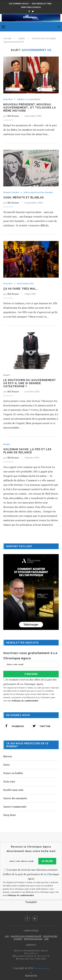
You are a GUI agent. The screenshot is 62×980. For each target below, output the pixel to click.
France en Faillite (13, 773)
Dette (7, 765)
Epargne (7, 375)
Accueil (7, 38)
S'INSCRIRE (31, 674)
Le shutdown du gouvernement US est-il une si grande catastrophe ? (30, 383)
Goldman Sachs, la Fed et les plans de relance (27, 451)
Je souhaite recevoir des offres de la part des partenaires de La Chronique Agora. (31, 690)
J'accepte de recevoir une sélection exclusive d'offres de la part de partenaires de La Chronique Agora (31, 874)
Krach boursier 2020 (25, 284)
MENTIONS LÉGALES (33, 939)
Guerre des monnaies (15, 798)
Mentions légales (31, 7)
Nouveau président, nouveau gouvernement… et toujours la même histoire (30, 108)
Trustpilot (31, 902)
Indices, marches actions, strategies (38, 192)
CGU (7, 936)
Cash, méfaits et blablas (24, 197)
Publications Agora (41, 968)
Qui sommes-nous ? (19, 4)
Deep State (8, 99)
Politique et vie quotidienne (29, 99)
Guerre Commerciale (15, 807)
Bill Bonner (13, 116)
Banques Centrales (11, 192)
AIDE (46, 939)
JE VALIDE (47, 861)
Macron (8, 756)
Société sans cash (13, 790)
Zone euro (9, 781)
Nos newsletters (42, 4)
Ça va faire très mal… (21, 289)
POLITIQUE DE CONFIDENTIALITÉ (26, 936)
